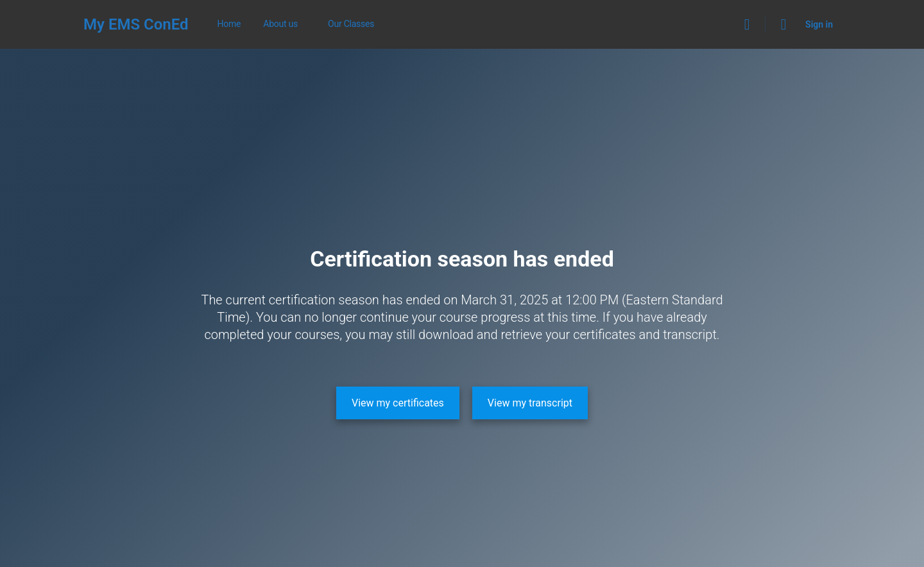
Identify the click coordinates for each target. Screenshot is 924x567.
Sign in (819, 24)
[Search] (747, 24)
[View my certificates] (398, 403)
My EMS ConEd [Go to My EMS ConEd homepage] (136, 24)
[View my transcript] (530, 403)
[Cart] (784, 24)
